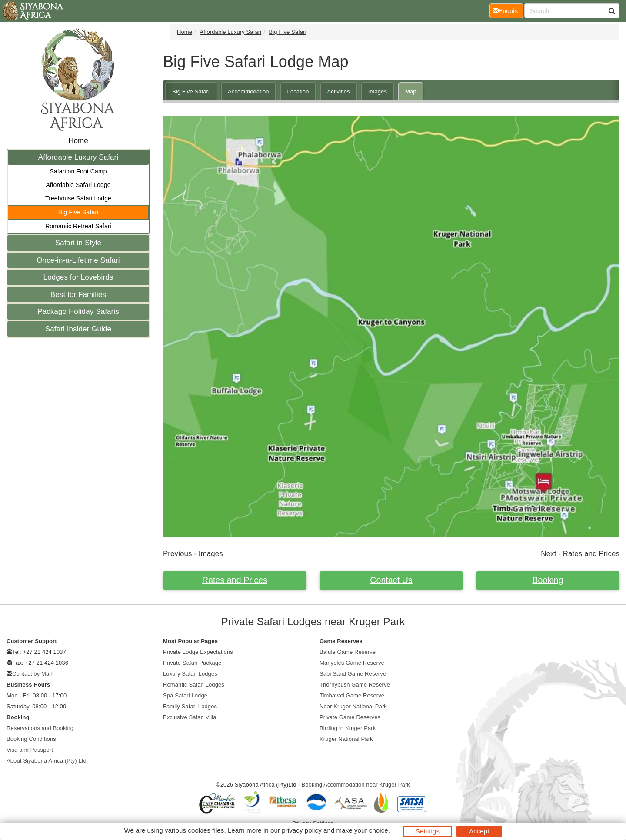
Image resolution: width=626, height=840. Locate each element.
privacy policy (301, 830)
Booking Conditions (31, 739)
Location (298, 92)
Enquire (508, 10)
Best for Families (78, 295)
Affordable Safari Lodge (78, 185)
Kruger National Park (346, 739)
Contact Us (391, 580)
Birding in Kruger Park (348, 728)
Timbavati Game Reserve (352, 695)
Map (411, 92)
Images (378, 92)
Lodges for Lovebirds (78, 277)
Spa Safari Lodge (185, 695)
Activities (339, 92)
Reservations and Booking (40, 728)
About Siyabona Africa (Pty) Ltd (47, 761)
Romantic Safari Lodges (194, 685)
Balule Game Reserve (348, 652)
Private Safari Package (192, 663)
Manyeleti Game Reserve (352, 663)
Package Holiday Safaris (78, 312)
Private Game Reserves (350, 717)
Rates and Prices (235, 580)
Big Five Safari (78, 212)
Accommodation (248, 92)
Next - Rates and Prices (580, 554)
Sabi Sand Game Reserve (353, 674)
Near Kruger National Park (353, 706)
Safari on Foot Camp (78, 171)
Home (78, 141)
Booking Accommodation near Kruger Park (356, 785)
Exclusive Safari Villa (190, 717)
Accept (479, 831)
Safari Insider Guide (78, 329)
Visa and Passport (30, 750)
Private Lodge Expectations (198, 652)
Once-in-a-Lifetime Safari (78, 260)
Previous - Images (193, 554)
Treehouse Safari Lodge (78, 198)
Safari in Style (78, 243)
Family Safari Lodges (190, 706)
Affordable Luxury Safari (78, 157)
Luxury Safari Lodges (190, 674)
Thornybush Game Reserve (355, 685)
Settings (428, 831)
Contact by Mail (32, 674)
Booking (548, 580)
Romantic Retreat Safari (78, 226)
